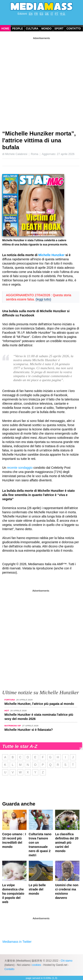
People (18, 29)
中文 (63, 14)
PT (57, 14)
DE (47, 14)
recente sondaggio (20, 468)
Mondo (46, 29)
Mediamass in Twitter (17, 942)
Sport (59, 29)
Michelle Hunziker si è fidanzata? (29, 730)
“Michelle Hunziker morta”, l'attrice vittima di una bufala (39, 140)
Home (5, 29)
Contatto (74, 29)
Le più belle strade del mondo (37, 889)
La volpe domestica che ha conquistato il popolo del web (13, 894)
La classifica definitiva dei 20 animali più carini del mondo (67, 843)
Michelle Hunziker (51, 255)
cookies (37, 965)
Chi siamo (67, 961)
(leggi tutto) (43, 299)
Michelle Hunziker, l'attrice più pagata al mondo (39, 704)
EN (31, 14)
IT (52, 14)
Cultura (32, 29)
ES (41, 14)
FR (36, 14)
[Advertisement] (41, 82)
